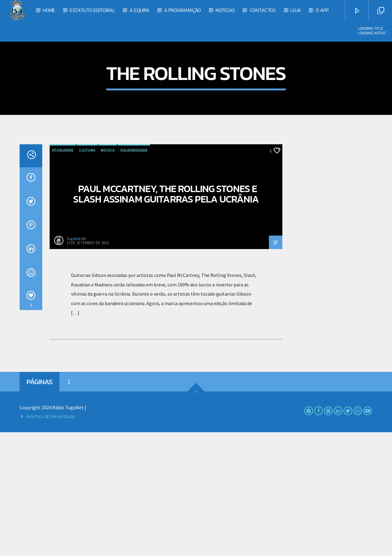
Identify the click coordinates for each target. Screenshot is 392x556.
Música (108, 274)
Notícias (225, 10)
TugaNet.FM (76, 363)
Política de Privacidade (51, 540)
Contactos (263, 10)
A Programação (183, 10)
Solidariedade (134, 274)
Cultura (87, 274)
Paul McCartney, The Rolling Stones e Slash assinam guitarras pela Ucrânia (166, 318)
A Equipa (139, 10)
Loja (296, 10)
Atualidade (63, 274)
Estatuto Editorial (92, 10)
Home (49, 10)
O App (322, 10)
